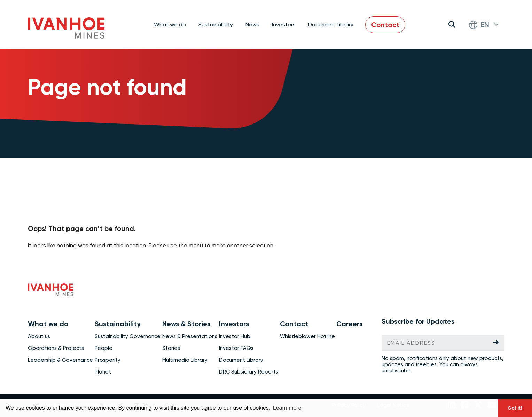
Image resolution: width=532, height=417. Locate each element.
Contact (385, 25)
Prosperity (108, 360)
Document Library (331, 25)
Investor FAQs (236, 348)
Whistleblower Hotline (307, 336)
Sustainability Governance (128, 336)
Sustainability (118, 324)
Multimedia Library (185, 360)
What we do (48, 324)
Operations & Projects (56, 348)
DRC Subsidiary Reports (249, 372)
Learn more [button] (287, 408)
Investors (234, 324)
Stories (171, 348)
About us (39, 336)
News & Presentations (190, 336)
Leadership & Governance (60, 360)
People (104, 348)
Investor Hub (235, 336)
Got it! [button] (515, 408)
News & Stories (186, 324)
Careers (349, 324)
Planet (103, 372)
